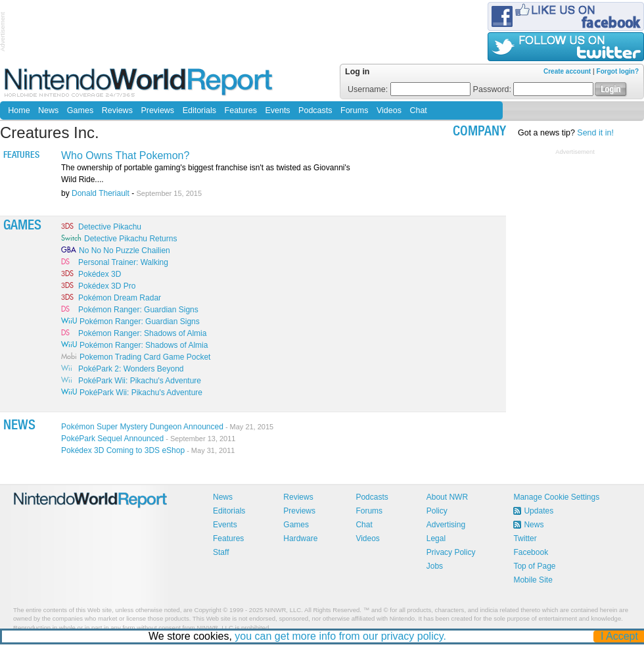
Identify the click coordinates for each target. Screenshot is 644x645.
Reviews (117, 110)
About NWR (447, 497)
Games (80, 110)
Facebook (531, 552)
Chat (418, 110)
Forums (354, 110)
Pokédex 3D (100, 274)
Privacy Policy (451, 552)
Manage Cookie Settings (556, 497)
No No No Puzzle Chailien (125, 251)
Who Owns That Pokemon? (125, 155)
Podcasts (315, 110)
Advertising (446, 525)
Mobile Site (533, 580)
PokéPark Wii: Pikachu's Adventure (140, 381)
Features (241, 110)
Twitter (525, 538)
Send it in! (595, 133)
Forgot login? (618, 71)
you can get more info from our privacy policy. (341, 636)
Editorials (199, 110)
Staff (221, 552)
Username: (409, 89)
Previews (157, 110)
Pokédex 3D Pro (107, 286)
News (48, 110)
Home (19, 110)
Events (277, 110)
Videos (389, 110)
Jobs (435, 566)
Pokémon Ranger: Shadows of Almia (142, 333)
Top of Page (534, 566)
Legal (436, 538)
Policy (437, 511)
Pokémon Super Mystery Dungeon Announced (167, 427)
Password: (534, 89)
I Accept (620, 636)
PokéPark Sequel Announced (148, 439)
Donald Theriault (101, 193)
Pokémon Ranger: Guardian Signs (138, 310)
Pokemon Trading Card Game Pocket (145, 357)
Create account (567, 71)
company (479, 132)
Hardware (300, 538)
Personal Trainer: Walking (123, 262)
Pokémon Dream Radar (120, 298)
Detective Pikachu (110, 227)
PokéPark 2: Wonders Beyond (131, 369)
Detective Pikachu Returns (130, 239)
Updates (539, 511)
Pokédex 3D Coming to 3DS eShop (148, 450)
